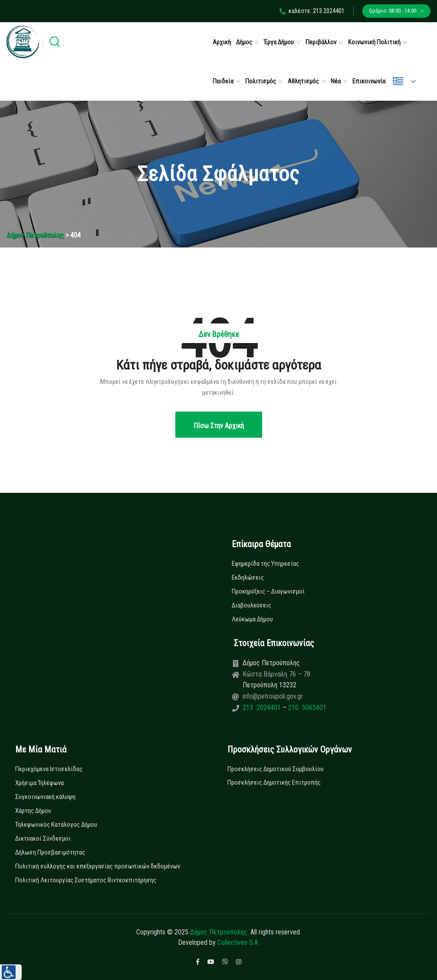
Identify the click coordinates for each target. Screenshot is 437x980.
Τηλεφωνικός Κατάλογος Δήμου (56, 825)
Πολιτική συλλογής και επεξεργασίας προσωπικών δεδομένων (98, 866)
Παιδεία (223, 81)
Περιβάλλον (321, 42)
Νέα (336, 81)
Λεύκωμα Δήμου (252, 619)
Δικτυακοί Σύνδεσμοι (43, 838)
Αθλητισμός (303, 81)
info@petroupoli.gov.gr (273, 696)
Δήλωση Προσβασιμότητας (50, 852)
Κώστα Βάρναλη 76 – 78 (276, 674)
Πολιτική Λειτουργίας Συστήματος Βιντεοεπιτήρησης (86, 880)
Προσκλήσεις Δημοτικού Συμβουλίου (276, 769)
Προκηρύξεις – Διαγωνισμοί (268, 591)
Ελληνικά (398, 81)
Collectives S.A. (238, 942)
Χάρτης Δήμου (33, 811)
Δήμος (244, 42)
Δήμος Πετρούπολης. (219, 932)
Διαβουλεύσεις (251, 605)
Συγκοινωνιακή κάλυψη (45, 797)
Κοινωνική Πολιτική (374, 42)
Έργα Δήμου (279, 42)
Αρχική (222, 42)
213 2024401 (263, 708)
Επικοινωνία (369, 81)
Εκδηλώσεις (248, 577)
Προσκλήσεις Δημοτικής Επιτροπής (274, 782)
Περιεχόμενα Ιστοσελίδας (49, 769)
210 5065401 (306, 708)
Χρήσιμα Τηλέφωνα (39, 783)
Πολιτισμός (261, 81)
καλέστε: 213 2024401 (312, 11)
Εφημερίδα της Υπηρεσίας (265, 564)
